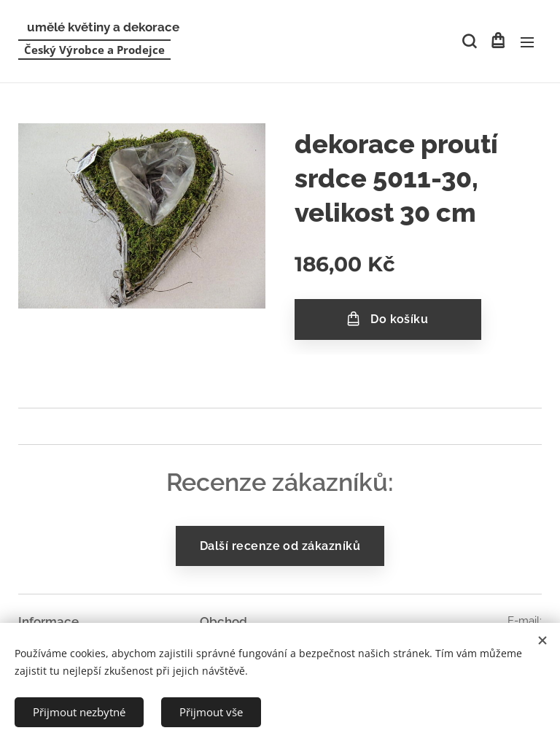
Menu (527, 42)
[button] (468, 42)
